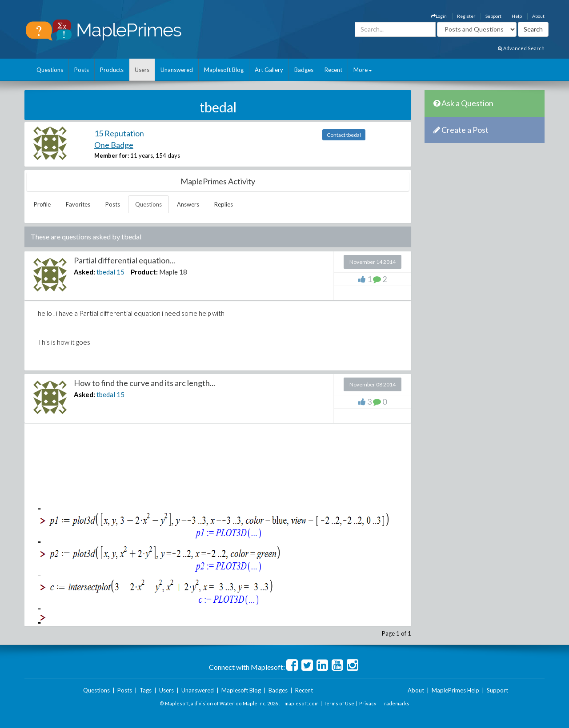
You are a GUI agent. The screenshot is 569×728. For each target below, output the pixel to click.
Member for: (112, 155)
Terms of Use (339, 703)
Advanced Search (521, 48)
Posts (82, 70)
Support (493, 16)
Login (439, 16)
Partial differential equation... (124, 260)
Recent (333, 70)
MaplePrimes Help (455, 690)
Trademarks (395, 703)
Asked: (84, 272)
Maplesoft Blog (224, 70)
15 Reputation (119, 133)
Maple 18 (173, 272)
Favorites (78, 204)
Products (112, 70)
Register (466, 16)
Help (517, 16)
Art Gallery (269, 70)
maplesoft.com (302, 703)
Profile (42, 204)
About (538, 16)
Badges (304, 70)
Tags (146, 690)
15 (120, 272)
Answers (188, 204)
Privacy (368, 703)
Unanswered (177, 70)
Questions (50, 70)
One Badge (114, 145)
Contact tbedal (344, 135)
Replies (224, 204)
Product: (144, 272)
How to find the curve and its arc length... (144, 383)
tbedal (106, 272)
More (363, 70)
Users (142, 70)
